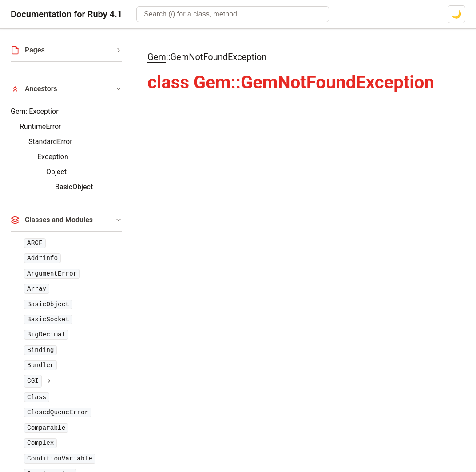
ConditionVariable (60, 459)
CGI (33, 381)
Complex (40, 443)
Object (56, 172)
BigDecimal (46, 335)
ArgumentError (52, 274)
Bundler (40, 365)
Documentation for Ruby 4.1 (66, 14)
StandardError (50, 142)
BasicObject (74, 187)
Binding (40, 350)
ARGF (35, 243)
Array (37, 289)
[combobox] (233, 14)
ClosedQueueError (58, 412)
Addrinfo (42, 258)
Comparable (46, 428)
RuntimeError (40, 126)
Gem (157, 57)
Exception (53, 157)
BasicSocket (48, 320)
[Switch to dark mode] (456, 14)
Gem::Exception (35, 111)
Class (37, 397)
